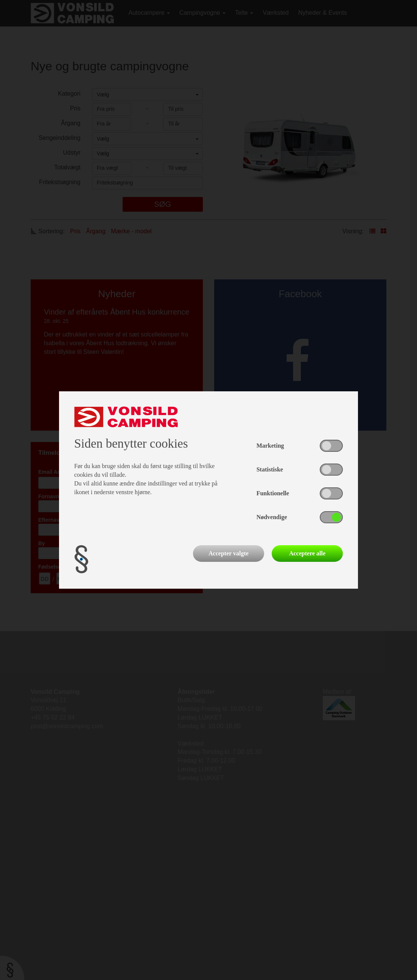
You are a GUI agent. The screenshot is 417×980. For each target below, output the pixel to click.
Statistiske (270, 469)
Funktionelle (273, 493)
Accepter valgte (229, 553)
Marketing (270, 446)
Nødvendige (272, 517)
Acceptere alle (307, 553)
